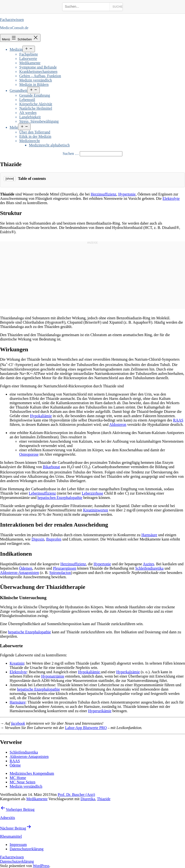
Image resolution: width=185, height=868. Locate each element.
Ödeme (15, 765)
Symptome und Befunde (38, 67)
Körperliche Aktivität (36, 104)
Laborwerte (28, 59)
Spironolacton (60, 573)
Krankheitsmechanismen (38, 72)
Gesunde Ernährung (35, 95)
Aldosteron (118, 425)
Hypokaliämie (41, 416)
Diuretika (88, 799)
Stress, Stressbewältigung (39, 121)
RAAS (178, 420)
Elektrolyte (171, 198)
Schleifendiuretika (149, 568)
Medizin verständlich (36, 80)
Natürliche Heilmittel (36, 108)
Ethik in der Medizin (35, 136)
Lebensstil (27, 100)
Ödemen (26, 568)
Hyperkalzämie (128, 672)
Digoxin (38, 539)
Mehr (14, 127)
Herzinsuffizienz (104, 194)
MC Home (18, 778)
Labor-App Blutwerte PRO (86, 728)
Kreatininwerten (96, 510)
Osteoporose (29, 454)
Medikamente (30, 63)
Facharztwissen (12, 20)
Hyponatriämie (53, 676)
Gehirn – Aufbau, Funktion (40, 76)
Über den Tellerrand (35, 132)
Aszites (149, 564)
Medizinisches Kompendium (32, 773)
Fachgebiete (29, 54)
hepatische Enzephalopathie (29, 632)
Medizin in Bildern (34, 85)
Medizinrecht (30, 141)
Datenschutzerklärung (17, 861)
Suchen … (71, 154)
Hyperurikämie (100, 711)
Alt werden (28, 113)
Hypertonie (127, 194)
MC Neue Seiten (23, 782)
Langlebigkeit (30, 117)
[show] (10, 179)
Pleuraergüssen (65, 568)
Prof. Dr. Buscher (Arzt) (76, 795)
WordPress (41, 866)
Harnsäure (149, 535)
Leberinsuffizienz (43, 493)
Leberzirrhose (93, 493)
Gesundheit (18, 91)
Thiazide (104, 799)
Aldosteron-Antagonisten (20, 573)
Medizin (16, 49)
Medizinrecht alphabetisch (49, 145)
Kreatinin (17, 663)
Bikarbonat (51, 467)
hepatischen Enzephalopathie (60, 498)
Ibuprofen (54, 539)
